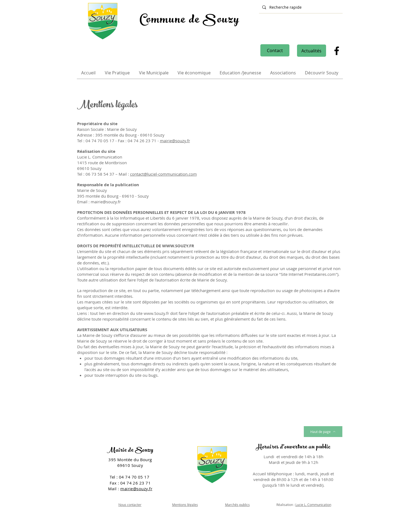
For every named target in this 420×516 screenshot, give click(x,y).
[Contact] (275, 50)
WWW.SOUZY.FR (178, 246)
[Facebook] (337, 51)
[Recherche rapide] (300, 7)
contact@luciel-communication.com (163, 174)
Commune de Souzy (190, 21)
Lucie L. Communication (313, 505)
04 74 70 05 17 (135, 477)
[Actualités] (312, 51)
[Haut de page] (323, 432)
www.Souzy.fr (156, 313)
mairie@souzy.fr (175, 141)
